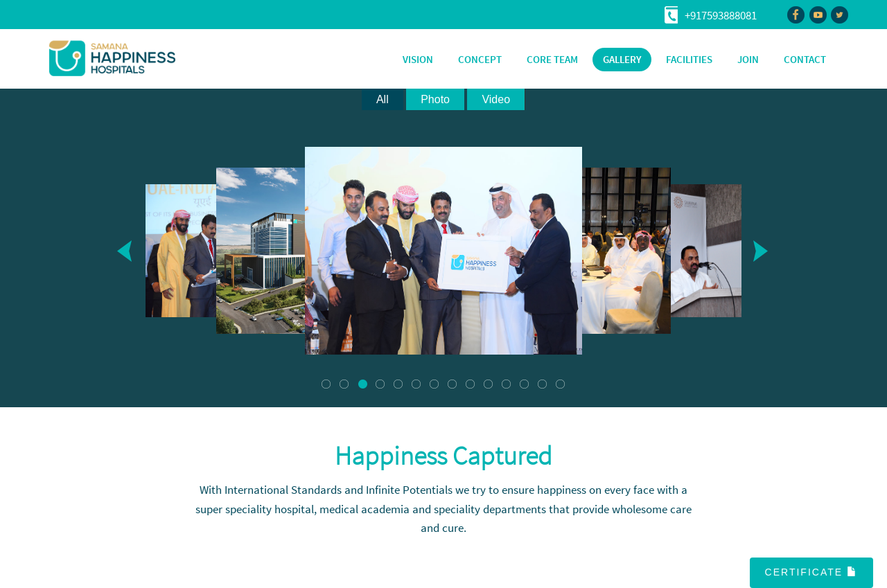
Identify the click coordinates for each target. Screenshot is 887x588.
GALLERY (622, 59)
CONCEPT (480, 59)
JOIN (748, 59)
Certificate (811, 572)
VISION (418, 59)
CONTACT (805, 59)
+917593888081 (721, 15)
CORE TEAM (552, 59)
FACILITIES (689, 59)
